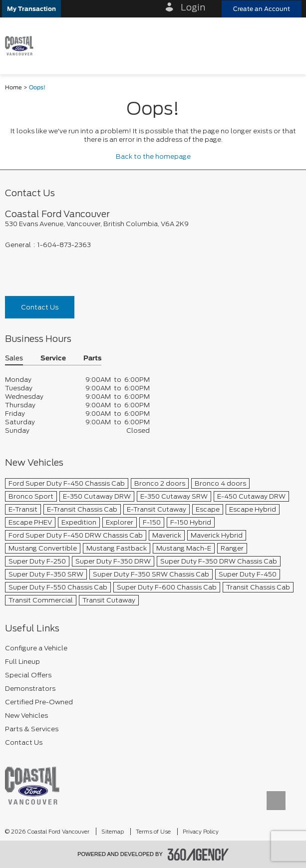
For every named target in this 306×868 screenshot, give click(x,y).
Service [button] (53, 359)
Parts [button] (92, 359)
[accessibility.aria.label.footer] (198, 855)
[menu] (289, 46)
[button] (31, 9)
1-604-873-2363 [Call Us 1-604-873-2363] (64, 245)
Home (13, 88)
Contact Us (40, 307)
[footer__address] (153, 224)
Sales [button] (14, 359)
